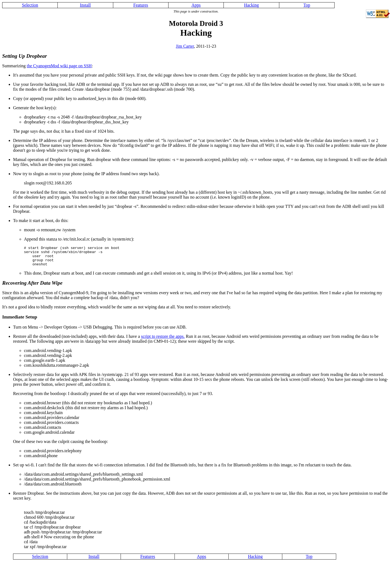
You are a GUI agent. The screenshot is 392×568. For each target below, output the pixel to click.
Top (307, 5)
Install (85, 5)
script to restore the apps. (163, 340)
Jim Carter (185, 46)
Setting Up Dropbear (24, 56)
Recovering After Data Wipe (32, 287)
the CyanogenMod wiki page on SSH (59, 66)
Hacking (251, 5)
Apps (196, 5)
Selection (30, 5)
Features (141, 5)
